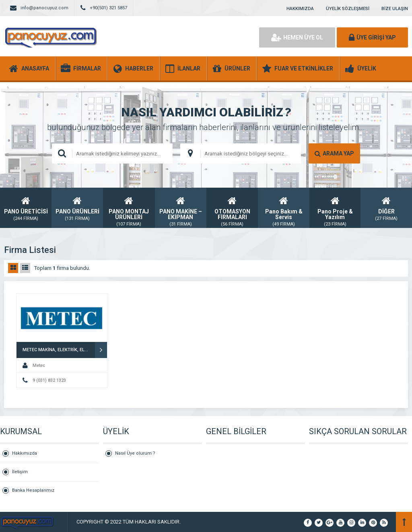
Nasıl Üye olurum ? (135, 453)
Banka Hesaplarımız (33, 490)
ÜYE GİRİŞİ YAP (372, 37)
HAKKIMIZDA (300, 9)
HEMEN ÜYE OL (297, 37)
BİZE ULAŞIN (395, 9)
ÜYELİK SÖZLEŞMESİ (348, 9)
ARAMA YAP (334, 153)
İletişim (20, 472)
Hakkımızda (25, 453)
